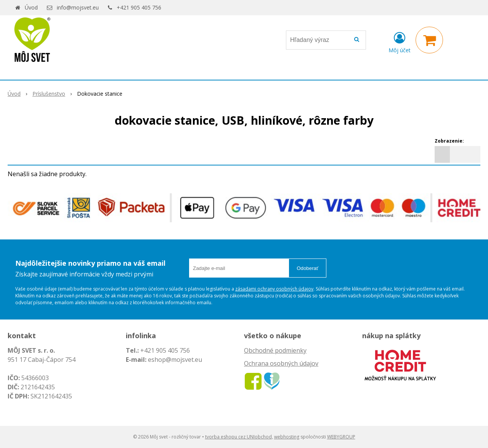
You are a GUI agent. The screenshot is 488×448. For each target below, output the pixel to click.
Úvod (31, 7)
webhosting (287, 437)
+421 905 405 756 (139, 7)
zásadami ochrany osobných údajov (274, 289)
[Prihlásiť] (400, 42)
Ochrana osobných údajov (281, 363)
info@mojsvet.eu (78, 7)
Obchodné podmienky (275, 350)
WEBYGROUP (341, 437)
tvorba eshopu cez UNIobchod (238, 437)
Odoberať (307, 268)
